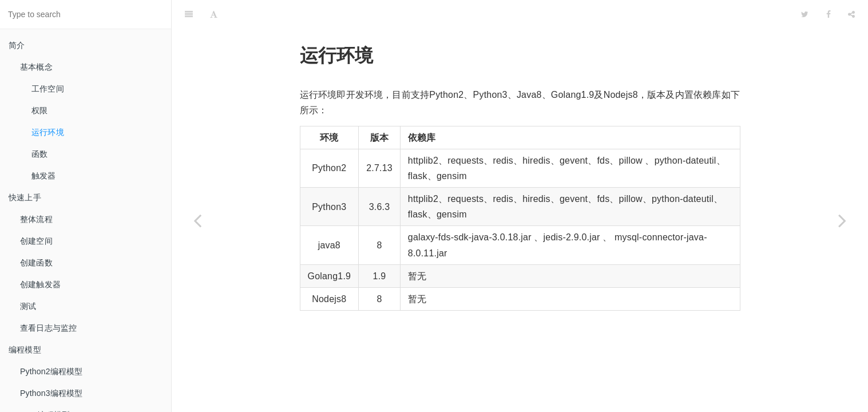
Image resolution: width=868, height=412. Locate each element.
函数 (39, 154)
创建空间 (36, 241)
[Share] (851, 14)
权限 (39, 110)
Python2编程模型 (51, 371)
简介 (17, 45)
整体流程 (36, 219)
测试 (28, 306)
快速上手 (25, 197)
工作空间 (48, 89)
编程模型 (25, 350)
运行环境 (48, 132)
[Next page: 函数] (842, 220)
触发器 (44, 176)
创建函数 (36, 263)
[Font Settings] (214, 14)
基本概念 (36, 67)
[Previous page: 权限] (197, 220)
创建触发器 (40, 284)
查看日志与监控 (48, 328)
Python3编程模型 (51, 393)
